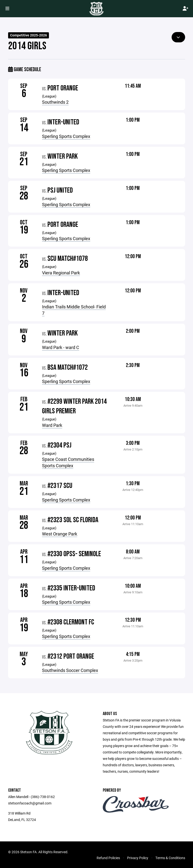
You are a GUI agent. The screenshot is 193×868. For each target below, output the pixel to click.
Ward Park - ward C (61, 347)
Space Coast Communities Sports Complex (68, 462)
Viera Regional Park (61, 273)
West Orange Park (60, 534)
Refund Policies (108, 858)
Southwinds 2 (55, 102)
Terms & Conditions (170, 858)
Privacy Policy (138, 858)
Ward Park (52, 425)
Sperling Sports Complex (66, 136)
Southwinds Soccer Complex (70, 670)
